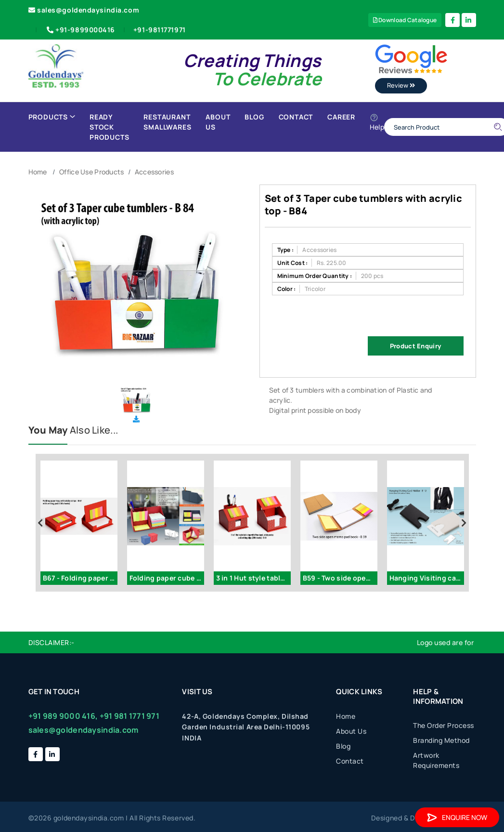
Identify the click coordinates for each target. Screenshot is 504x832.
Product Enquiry (415, 346)
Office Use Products (91, 172)
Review (401, 85)
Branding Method (441, 740)
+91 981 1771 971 (129, 716)
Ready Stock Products (109, 127)
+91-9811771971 (160, 30)
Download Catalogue (405, 20)
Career (341, 117)
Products (52, 117)
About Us (218, 122)
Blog (254, 117)
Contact (296, 117)
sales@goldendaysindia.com (84, 10)
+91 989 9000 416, (63, 716)
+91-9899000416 (80, 30)
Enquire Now (457, 817)
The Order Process (444, 725)
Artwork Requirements (436, 760)
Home (38, 172)
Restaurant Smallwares (167, 122)
